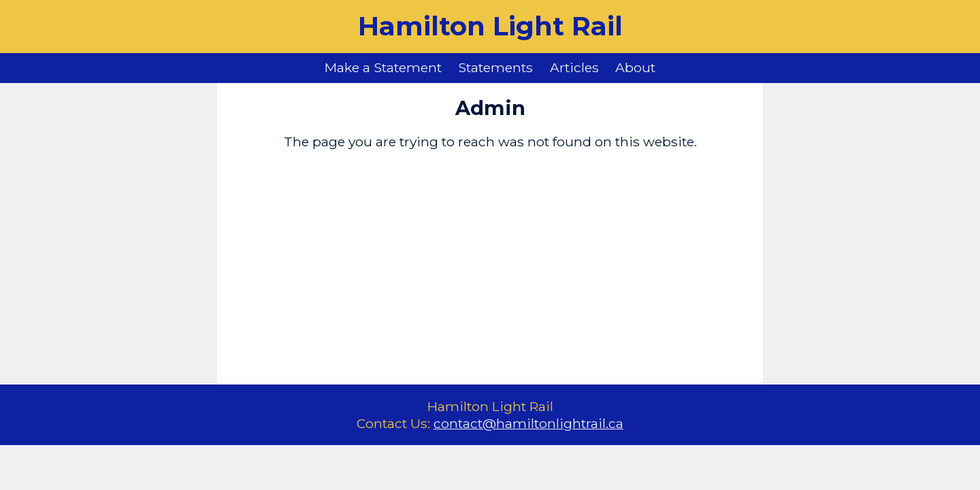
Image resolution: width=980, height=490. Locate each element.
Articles (574, 67)
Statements (495, 67)
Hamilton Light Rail (490, 26)
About (635, 67)
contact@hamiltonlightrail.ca (528, 423)
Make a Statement (383, 67)
